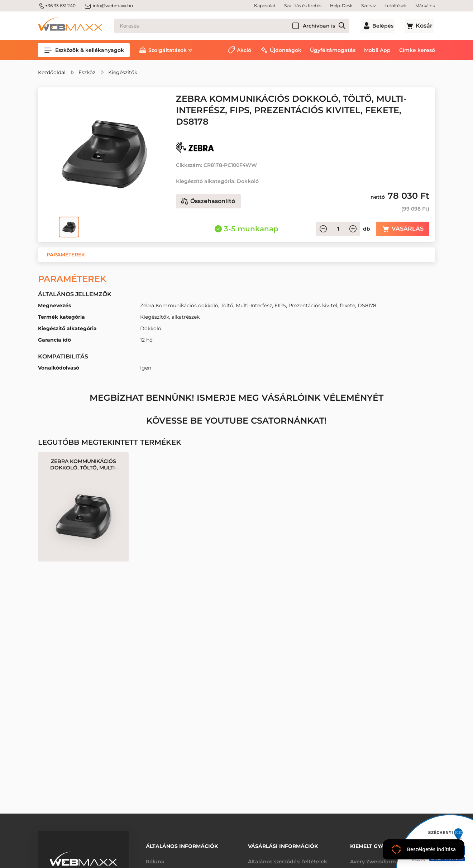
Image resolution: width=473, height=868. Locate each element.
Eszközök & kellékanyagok (84, 50)
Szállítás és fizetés (303, 6)
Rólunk (155, 860)
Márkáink (425, 6)
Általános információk (182, 845)
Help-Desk (341, 6)
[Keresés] (235, 26)
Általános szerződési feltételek (288, 860)
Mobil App (377, 50)
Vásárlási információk (283, 845)
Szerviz (369, 6)
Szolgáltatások (168, 50)
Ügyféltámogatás (333, 50)
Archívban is (326, 26)
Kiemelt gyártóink (378, 845)
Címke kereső (417, 50)
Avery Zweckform (373, 860)
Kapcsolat (265, 6)
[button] (66, 255)
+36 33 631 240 (57, 6)
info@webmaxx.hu (109, 6)
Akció (244, 50)
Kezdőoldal (52, 72)
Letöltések (396, 6)
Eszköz (87, 72)
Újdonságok (286, 50)
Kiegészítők (123, 72)
